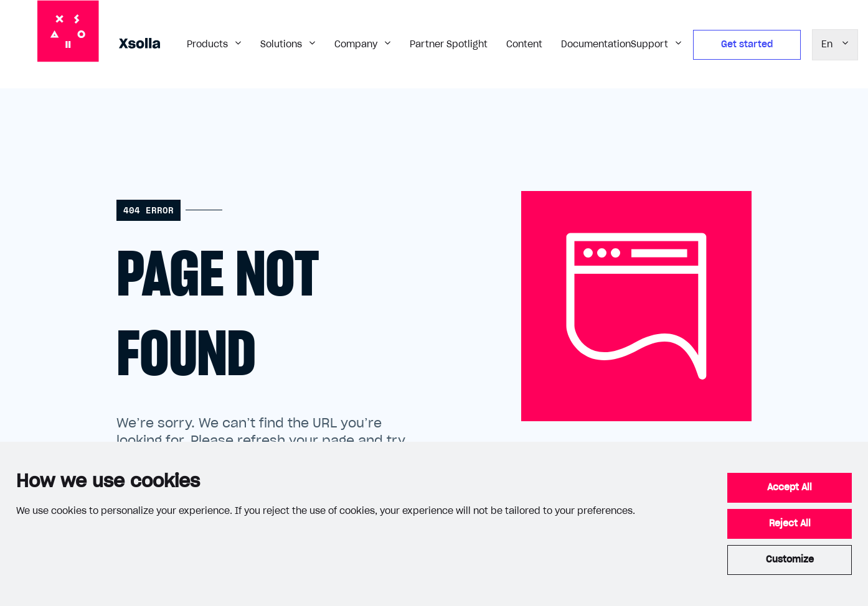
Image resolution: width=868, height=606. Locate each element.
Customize (790, 560)
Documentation (596, 45)
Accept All (790, 488)
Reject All (790, 524)
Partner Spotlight (449, 45)
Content (524, 45)
